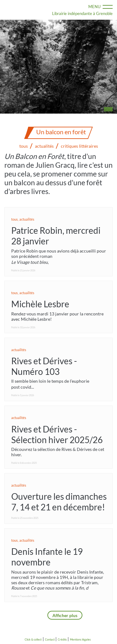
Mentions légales (80, 639)
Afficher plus (65, 615)
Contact (50, 639)
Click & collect (33, 639)
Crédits (62, 639)
